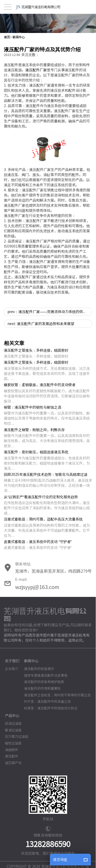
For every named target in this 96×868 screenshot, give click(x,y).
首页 (7, 37)
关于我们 (9, 661)
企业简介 (9, 669)
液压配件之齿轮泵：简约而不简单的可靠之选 (55, 695)
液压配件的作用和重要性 (40, 688)
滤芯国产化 (10, 763)
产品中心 (9, 716)
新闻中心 (19, 37)
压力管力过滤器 (14, 737)
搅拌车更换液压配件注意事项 (43, 675)
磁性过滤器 (10, 743)
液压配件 (9, 756)
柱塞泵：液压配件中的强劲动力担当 (48, 708)
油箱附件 (9, 750)
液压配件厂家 (36, 70)
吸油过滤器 (10, 730)
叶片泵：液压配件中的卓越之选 (45, 702)
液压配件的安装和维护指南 (41, 682)
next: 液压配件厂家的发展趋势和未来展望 (41, 324)
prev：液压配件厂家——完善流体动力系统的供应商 (49, 312)
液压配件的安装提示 (36, 669)
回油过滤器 (10, 724)
